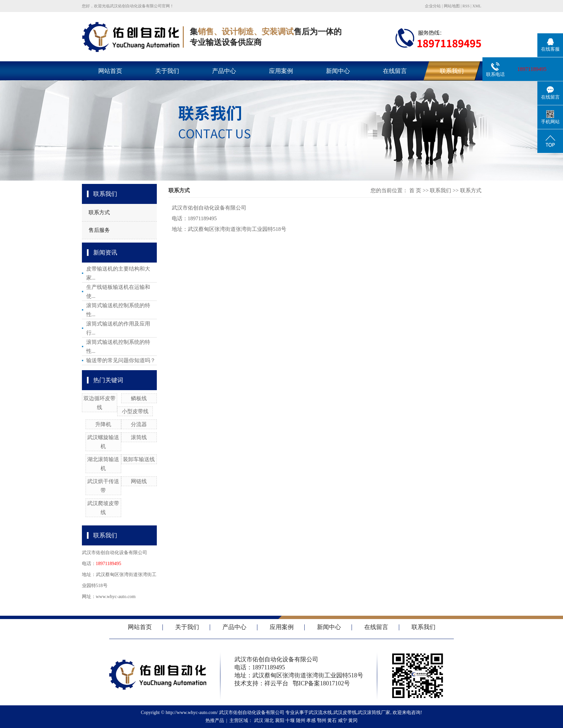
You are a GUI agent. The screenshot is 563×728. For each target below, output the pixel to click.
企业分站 (433, 6)
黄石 (332, 721)
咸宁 (343, 721)
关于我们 (167, 71)
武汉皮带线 (345, 713)
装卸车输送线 (139, 459)
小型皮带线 (135, 411)
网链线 (139, 481)
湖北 (269, 721)
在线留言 (395, 71)
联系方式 (99, 212)
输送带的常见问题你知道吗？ (121, 360)
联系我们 (452, 71)
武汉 (259, 721)
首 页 (415, 190)
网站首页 (110, 71)
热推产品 (215, 721)
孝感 (311, 721)
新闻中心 (338, 71)
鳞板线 (139, 398)
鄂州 (322, 721)
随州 (301, 721)
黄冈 (353, 721)
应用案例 (281, 71)
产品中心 (224, 71)
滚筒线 (139, 437)
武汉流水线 (320, 713)
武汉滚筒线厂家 (374, 713)
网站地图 (452, 6)
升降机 (103, 424)
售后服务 (99, 230)
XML (477, 6)
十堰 (290, 721)
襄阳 (280, 721)
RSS (466, 6)
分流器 (139, 424)
